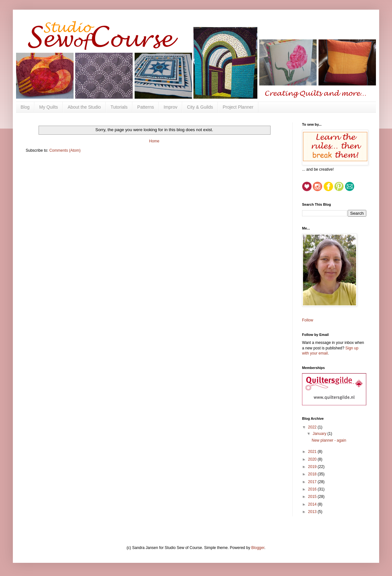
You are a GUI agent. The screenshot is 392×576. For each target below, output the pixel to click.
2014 (313, 504)
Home (154, 141)
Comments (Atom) (65, 150)
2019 (313, 467)
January (320, 434)
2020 (313, 459)
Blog (25, 107)
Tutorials (119, 107)
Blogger (258, 548)
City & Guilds (200, 107)
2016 (313, 489)
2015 (313, 497)
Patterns (146, 107)
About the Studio (84, 107)
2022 (313, 427)
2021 (313, 452)
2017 (313, 482)
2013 (313, 512)
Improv (170, 107)
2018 (313, 474)
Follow (308, 320)
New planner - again (329, 440)
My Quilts (49, 107)
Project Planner (238, 107)
